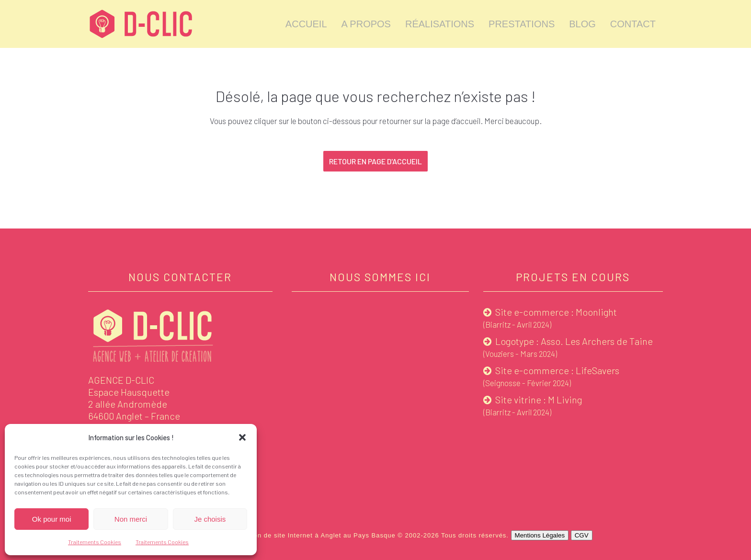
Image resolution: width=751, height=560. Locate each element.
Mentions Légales (540, 535)
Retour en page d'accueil (375, 161)
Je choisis (210, 519)
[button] (242, 437)
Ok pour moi (52, 519)
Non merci (131, 519)
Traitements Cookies (95, 542)
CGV (582, 535)
